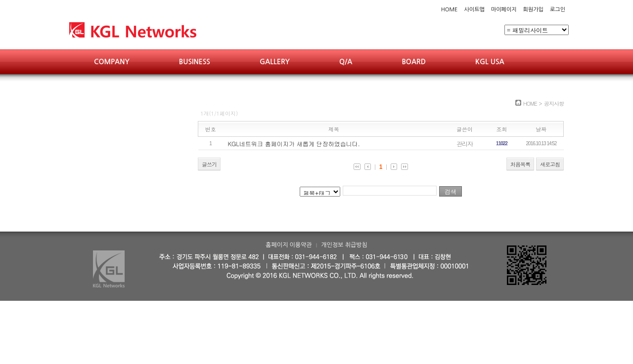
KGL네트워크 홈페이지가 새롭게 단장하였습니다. (294, 143)
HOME (450, 10)
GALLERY (275, 62)
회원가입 (533, 10)
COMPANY (112, 62)
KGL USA (490, 62)
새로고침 (550, 164)
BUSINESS (195, 62)
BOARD (414, 62)
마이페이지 (504, 10)
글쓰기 (209, 164)
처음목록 (520, 164)
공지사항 (554, 103)
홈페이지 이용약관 (289, 245)
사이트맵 (474, 10)
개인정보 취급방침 (344, 245)
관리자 (465, 143)
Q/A (346, 62)
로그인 (558, 10)
